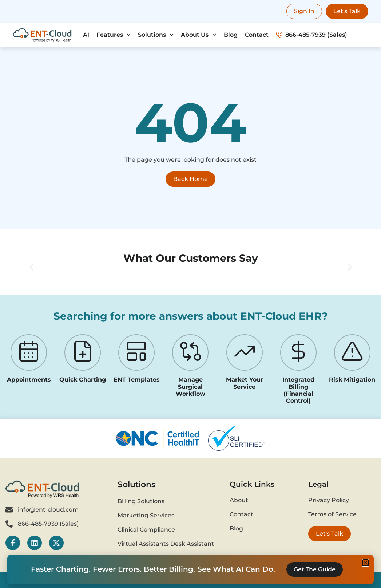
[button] (31, 267)
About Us (199, 35)
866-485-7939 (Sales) (311, 35)
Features (114, 35)
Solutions (156, 35)
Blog (231, 35)
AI (86, 35)
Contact (257, 35)
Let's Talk (347, 11)
